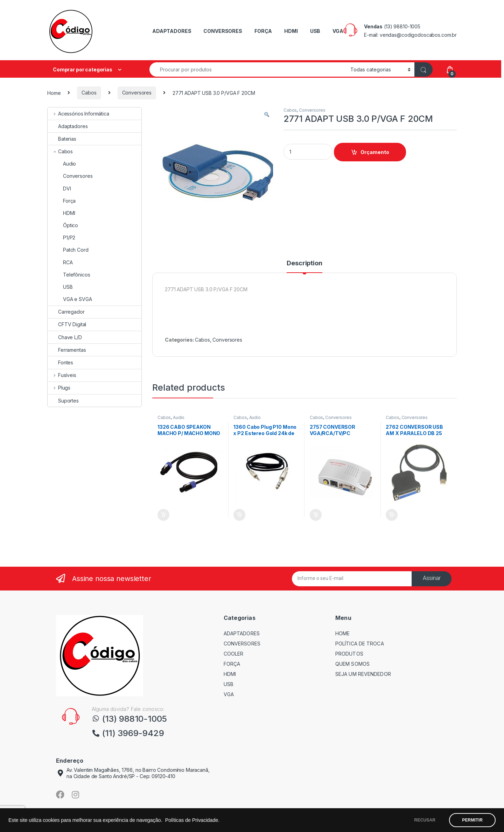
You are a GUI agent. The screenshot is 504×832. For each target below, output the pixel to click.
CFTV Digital (67, 324)
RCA (60, 262)
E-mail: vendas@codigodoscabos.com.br (410, 35)
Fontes (60, 362)
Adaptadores (68, 126)
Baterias (62, 139)
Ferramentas (67, 350)
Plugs (59, 388)
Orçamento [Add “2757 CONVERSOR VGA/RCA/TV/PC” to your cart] (316, 515)
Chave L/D (65, 337)
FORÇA (263, 31)
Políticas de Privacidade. (192, 820)
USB (315, 31)
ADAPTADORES (172, 31)
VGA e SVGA (70, 299)
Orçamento (375, 152)
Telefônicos (69, 275)
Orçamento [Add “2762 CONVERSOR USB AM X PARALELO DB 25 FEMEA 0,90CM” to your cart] (392, 515)
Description (304, 263)
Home (54, 93)
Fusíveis (62, 375)
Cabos (89, 93)
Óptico (63, 225)
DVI (59, 188)
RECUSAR (425, 820)
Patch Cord (68, 250)
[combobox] (248, 69)
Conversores (137, 93)
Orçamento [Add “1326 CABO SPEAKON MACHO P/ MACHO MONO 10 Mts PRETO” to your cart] (163, 515)
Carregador (66, 312)
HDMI (291, 31)
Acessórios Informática (78, 114)
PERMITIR (472, 820)
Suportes (63, 401)
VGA (338, 31)
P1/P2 (61, 237)
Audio (179, 417)
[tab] (304, 266)
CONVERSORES (223, 31)
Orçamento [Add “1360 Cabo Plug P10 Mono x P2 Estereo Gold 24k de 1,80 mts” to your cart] (239, 515)
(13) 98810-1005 (402, 26)
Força (62, 201)
